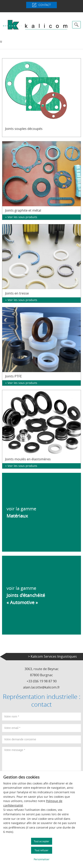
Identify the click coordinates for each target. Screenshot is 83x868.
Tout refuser (41, 850)
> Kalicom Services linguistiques (52, 656)
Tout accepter (41, 841)
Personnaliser (42, 859)
